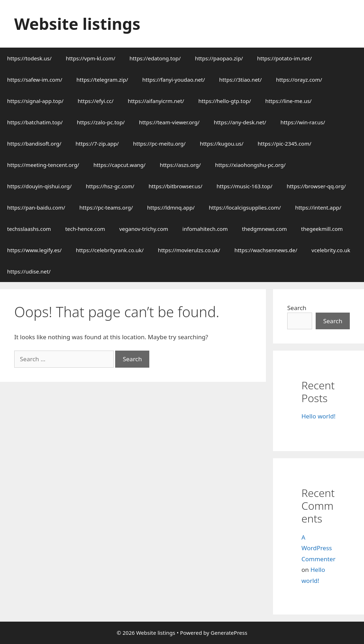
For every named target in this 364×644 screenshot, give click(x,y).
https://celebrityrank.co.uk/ (110, 250)
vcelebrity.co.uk (331, 250)
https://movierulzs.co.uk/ (189, 250)
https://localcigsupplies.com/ (245, 207)
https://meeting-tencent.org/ (43, 165)
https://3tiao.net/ (241, 80)
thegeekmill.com (322, 229)
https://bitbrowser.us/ (175, 186)
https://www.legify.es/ (34, 250)
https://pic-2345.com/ (285, 144)
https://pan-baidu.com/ (36, 207)
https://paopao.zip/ (219, 58)
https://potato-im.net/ (284, 58)
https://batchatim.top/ (35, 122)
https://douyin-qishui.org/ (39, 186)
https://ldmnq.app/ (171, 207)
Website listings (77, 24)
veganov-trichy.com (144, 229)
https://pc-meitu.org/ (159, 144)
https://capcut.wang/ (120, 165)
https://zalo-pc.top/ (101, 122)
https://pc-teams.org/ (106, 207)
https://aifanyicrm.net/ (156, 101)
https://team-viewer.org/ (169, 122)
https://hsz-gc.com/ (110, 186)
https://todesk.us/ (29, 58)
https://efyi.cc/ (96, 101)
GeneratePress (229, 633)
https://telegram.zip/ (102, 80)
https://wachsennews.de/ (266, 250)
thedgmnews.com (264, 229)
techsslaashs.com (29, 229)
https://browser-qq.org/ (316, 186)
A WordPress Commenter (318, 548)
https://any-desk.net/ (240, 122)
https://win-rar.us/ (303, 122)
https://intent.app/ (318, 207)
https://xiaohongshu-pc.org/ (250, 165)
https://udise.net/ (29, 271)
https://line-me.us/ (288, 101)
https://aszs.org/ (180, 165)
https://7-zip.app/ (97, 144)
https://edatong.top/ (155, 58)
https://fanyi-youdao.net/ (173, 80)
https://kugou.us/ (222, 144)
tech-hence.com (85, 229)
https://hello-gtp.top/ (225, 101)
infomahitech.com (205, 229)
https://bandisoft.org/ (34, 144)
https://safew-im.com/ (35, 80)
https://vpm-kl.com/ (90, 58)
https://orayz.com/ (299, 80)
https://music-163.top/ (244, 186)
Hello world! (318, 416)
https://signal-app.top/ (35, 101)
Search (297, 308)
